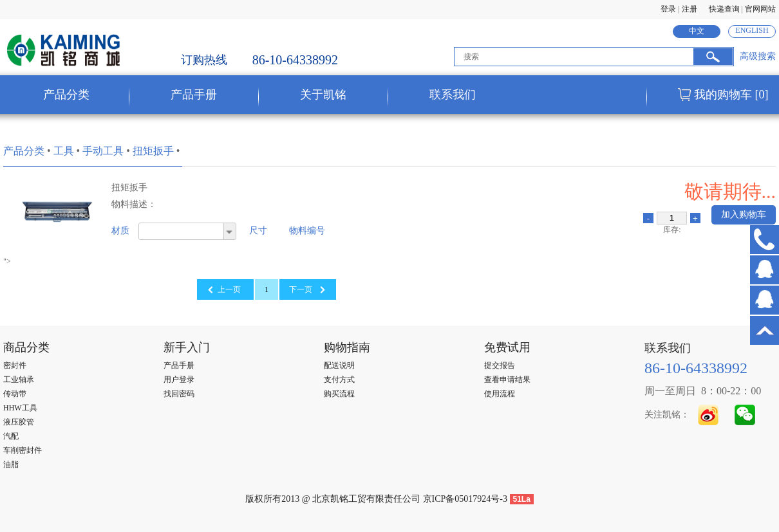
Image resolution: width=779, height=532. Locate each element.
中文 (697, 31)
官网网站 (760, 9)
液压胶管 (19, 422)
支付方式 (339, 380)
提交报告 (500, 365)
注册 (690, 9)
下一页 (301, 289)
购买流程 (339, 394)
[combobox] (187, 231)
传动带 (15, 394)
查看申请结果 (507, 380)
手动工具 (103, 151)
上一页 (229, 289)
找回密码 (179, 394)
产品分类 (24, 151)
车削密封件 (23, 450)
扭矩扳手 (153, 151)
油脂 (11, 464)
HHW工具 (20, 408)
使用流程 (500, 394)
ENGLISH (752, 30)
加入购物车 (744, 215)
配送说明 (339, 365)
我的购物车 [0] (731, 95)
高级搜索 (758, 56)
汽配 (11, 436)
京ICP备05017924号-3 (465, 499)
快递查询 (724, 9)
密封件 (15, 365)
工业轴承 (19, 380)
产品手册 (179, 365)
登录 (668, 9)
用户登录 (179, 380)
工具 (64, 151)
